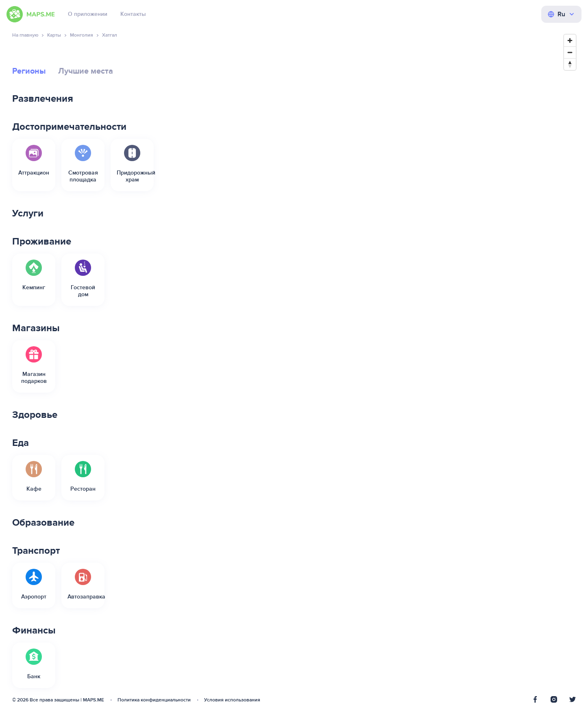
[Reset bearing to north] (570, 64)
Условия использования (232, 700)
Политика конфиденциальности (154, 700)
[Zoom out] (570, 52)
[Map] (422, 367)
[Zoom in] (570, 40)
